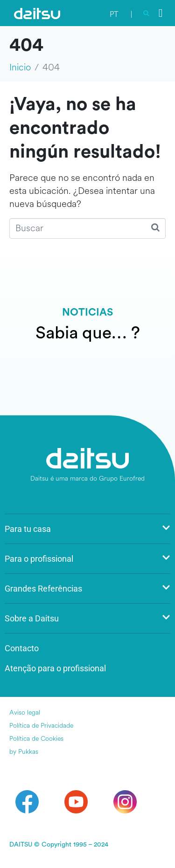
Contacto (22, 648)
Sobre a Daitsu (87, 618)
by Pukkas (24, 752)
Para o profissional (87, 559)
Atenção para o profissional (55, 668)
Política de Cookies (36, 739)
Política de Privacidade (41, 726)
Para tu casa (87, 529)
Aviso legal (25, 713)
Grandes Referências (87, 589)
